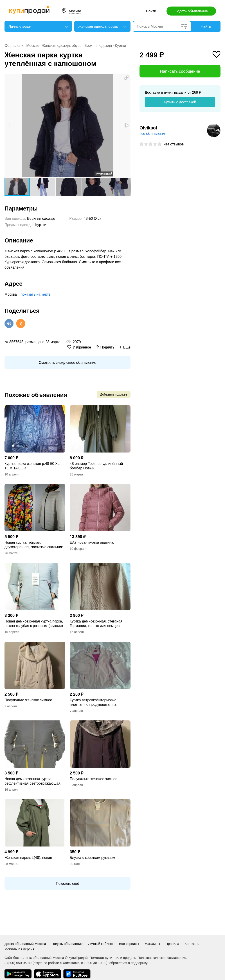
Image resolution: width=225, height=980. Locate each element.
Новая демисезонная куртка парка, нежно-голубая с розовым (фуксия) (34, 624)
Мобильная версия (19, 949)
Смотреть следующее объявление (67, 363)
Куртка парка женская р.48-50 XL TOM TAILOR (32, 466)
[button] (126, 78)
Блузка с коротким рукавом (92, 858)
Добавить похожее (114, 394)
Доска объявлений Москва (25, 944)
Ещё (127, 347)
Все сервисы (129, 944)
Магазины (152, 944)
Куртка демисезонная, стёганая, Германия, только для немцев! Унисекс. (97, 624)
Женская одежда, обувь (62, 46)
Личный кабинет (101, 944)
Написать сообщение (180, 71)
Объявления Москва (22, 46)
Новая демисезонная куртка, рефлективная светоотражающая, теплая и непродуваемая (33, 781)
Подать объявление (191, 11)
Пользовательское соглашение (162, 958)
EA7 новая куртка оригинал (93, 542)
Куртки (120, 46)
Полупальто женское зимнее (28, 700)
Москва (75, 11)
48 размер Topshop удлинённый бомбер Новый (96, 466)
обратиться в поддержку (128, 963)
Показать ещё (67, 884)
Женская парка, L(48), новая (28, 858)
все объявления (153, 134)
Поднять (107, 347)
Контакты (192, 944)
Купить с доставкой (180, 102)
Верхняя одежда (98, 46)
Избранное (82, 347)
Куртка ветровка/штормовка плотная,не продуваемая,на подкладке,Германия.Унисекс (94, 703)
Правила (172, 944)
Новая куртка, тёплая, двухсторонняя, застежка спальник (34, 545)
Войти (151, 11)
